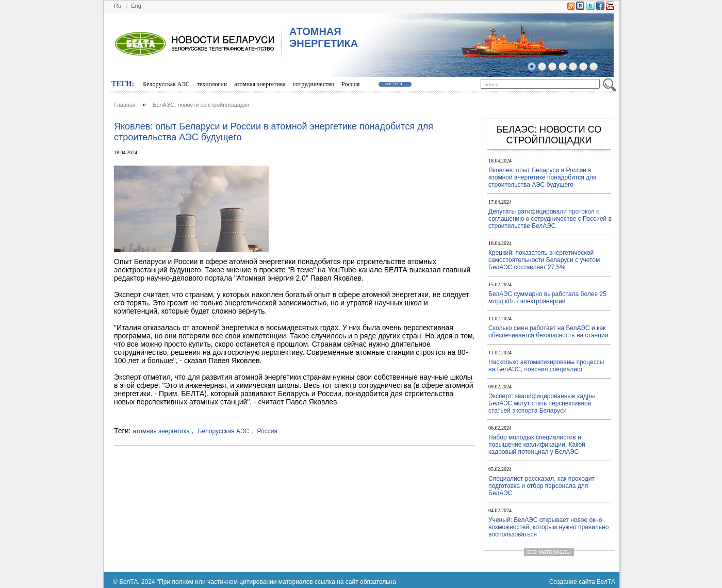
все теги (393, 83)
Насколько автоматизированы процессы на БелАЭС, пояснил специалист (546, 366)
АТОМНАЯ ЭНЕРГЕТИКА (324, 37)
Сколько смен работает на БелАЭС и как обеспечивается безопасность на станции (548, 332)
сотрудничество (314, 84)
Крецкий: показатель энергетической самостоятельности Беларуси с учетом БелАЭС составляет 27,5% (544, 260)
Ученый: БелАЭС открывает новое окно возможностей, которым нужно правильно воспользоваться (548, 527)
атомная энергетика (260, 84)
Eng (136, 6)
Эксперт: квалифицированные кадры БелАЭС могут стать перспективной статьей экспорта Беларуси (541, 403)
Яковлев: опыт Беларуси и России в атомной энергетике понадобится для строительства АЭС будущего (543, 177)
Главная (125, 105)
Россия (350, 84)
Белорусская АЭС (166, 84)
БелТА (606, 582)
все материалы (549, 552)
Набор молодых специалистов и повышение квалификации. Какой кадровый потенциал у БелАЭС (537, 445)
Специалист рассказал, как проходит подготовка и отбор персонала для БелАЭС (541, 486)
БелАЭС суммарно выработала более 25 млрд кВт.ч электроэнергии (547, 298)
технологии (212, 84)
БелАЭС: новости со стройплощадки (201, 105)
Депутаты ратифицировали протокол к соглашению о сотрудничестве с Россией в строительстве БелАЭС (550, 219)
